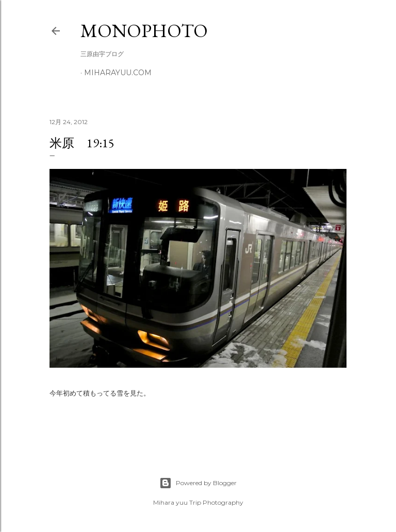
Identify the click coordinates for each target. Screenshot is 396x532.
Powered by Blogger (198, 483)
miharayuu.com (118, 73)
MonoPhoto (144, 31)
